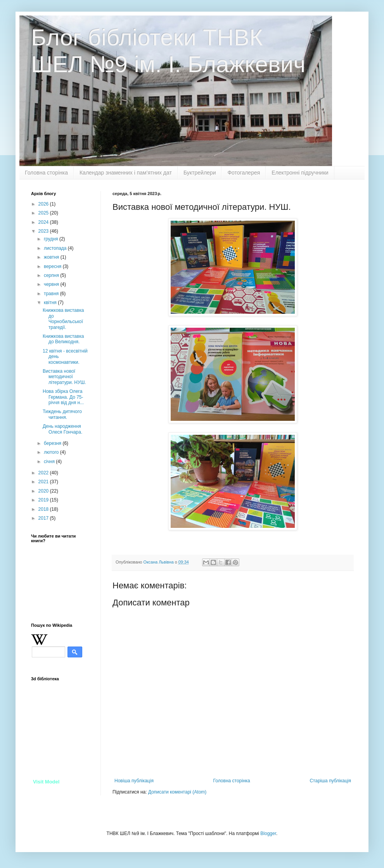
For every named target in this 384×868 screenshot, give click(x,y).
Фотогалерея (244, 173)
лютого (52, 452)
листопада (56, 248)
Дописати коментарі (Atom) (177, 792)
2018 (44, 509)
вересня (53, 266)
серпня (52, 275)
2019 (44, 500)
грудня (52, 239)
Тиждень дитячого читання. (62, 414)
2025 (44, 213)
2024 (44, 222)
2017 (44, 518)
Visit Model (46, 782)
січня (50, 462)
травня (52, 294)
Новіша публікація (134, 781)
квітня (51, 303)
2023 (44, 231)
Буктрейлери (200, 173)
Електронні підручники (300, 173)
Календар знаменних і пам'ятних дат (126, 173)
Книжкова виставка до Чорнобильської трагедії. (63, 319)
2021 (44, 482)
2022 (44, 473)
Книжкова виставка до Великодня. (63, 339)
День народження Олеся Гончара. (62, 429)
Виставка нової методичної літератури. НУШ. (64, 377)
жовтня (52, 257)
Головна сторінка (46, 173)
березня (53, 443)
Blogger (268, 833)
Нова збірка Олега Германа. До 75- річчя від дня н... (63, 397)
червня (52, 284)
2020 (44, 491)
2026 (44, 204)
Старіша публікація (330, 781)
